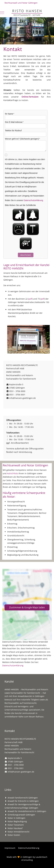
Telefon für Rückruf (13, 131)
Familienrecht (30, 703)
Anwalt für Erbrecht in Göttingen (23, 801)
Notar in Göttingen (17, 818)
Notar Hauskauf (15, 828)
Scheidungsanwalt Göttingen (21, 815)
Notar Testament (16, 825)
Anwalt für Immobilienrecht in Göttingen (27, 811)
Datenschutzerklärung (13, 665)
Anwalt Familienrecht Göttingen (23, 798)
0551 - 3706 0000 (17, 391)
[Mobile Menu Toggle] (2, 13)
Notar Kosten (14, 835)
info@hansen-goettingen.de (22, 398)
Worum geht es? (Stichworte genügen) (22, 139)
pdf (30, 299)
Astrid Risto (13, 473)
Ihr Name (9, 114)
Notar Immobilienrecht (18, 832)
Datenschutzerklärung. (34, 200)
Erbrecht (9, 706)
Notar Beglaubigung (17, 821)
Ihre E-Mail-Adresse (14, 122)
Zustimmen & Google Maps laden (27, 607)
